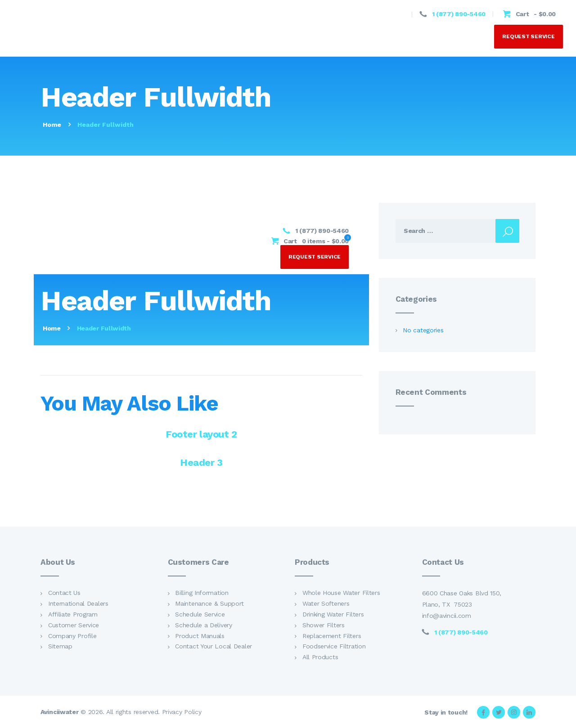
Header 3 (201, 463)
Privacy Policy (182, 712)
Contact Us (64, 593)
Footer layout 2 (201, 435)
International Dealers (78, 604)
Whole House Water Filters (341, 593)
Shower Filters (324, 625)
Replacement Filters (332, 636)
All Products (320, 657)
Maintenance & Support (209, 604)
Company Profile (72, 636)
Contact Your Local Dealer (214, 647)
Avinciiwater (59, 712)
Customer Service (74, 625)
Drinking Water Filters (333, 615)
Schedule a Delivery (203, 625)
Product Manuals (200, 636)
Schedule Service (200, 615)
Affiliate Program (73, 615)
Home (52, 125)
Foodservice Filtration (334, 647)
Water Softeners (326, 604)
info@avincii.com (447, 616)
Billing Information (202, 593)
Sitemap (60, 647)
